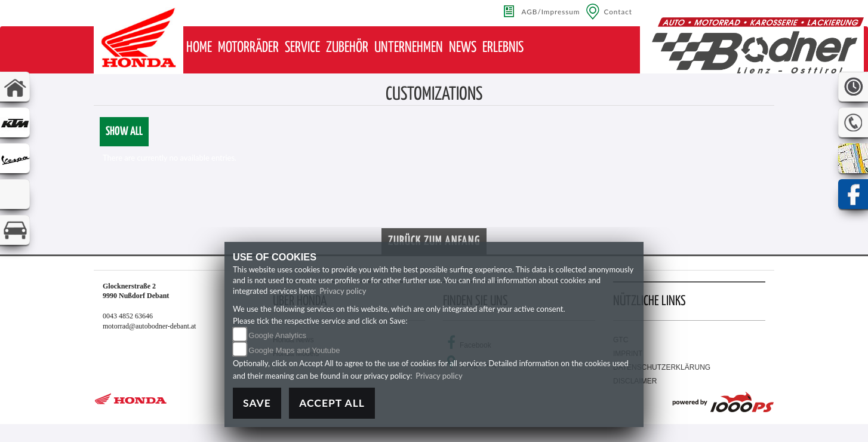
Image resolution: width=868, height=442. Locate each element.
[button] (248, 48)
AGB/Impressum (551, 11)
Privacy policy (343, 291)
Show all (124, 132)
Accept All (332, 403)
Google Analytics (277, 335)
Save (257, 403)
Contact (618, 11)
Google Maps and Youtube (294, 350)
